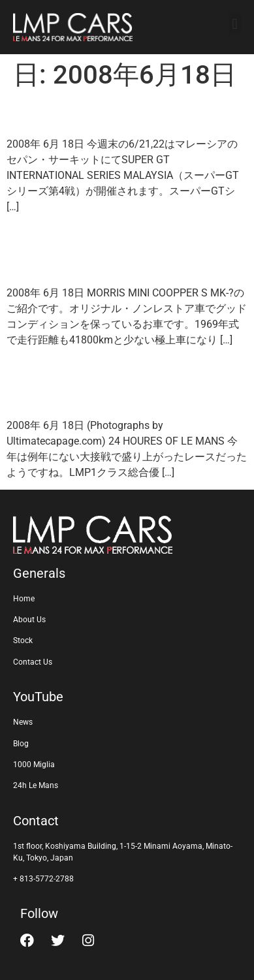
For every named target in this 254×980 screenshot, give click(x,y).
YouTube (38, 697)
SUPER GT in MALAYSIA (119, 114)
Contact (36, 821)
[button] (235, 24)
